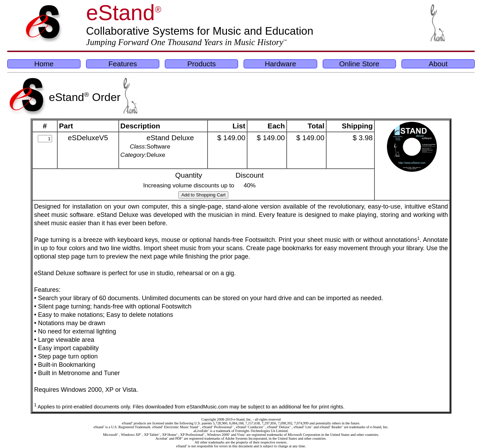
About (438, 64)
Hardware (280, 64)
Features (123, 64)
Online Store (359, 64)
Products (202, 64)
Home (44, 64)
